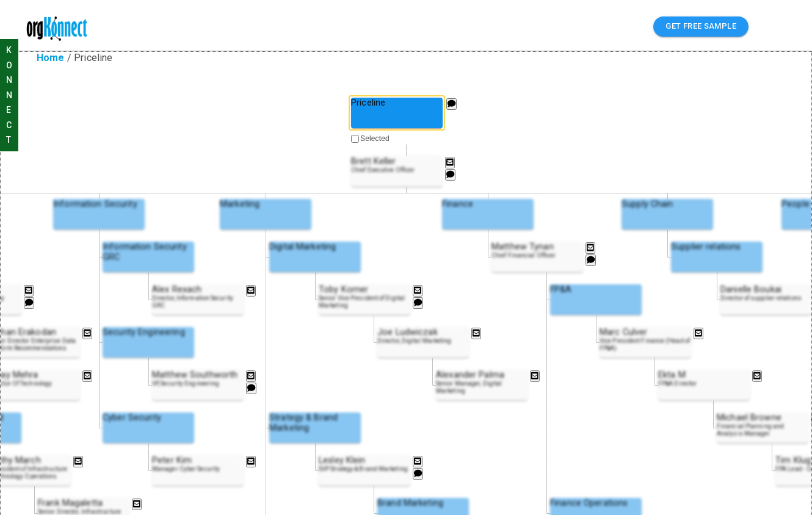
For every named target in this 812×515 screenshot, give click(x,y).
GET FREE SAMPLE (701, 27)
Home (51, 58)
